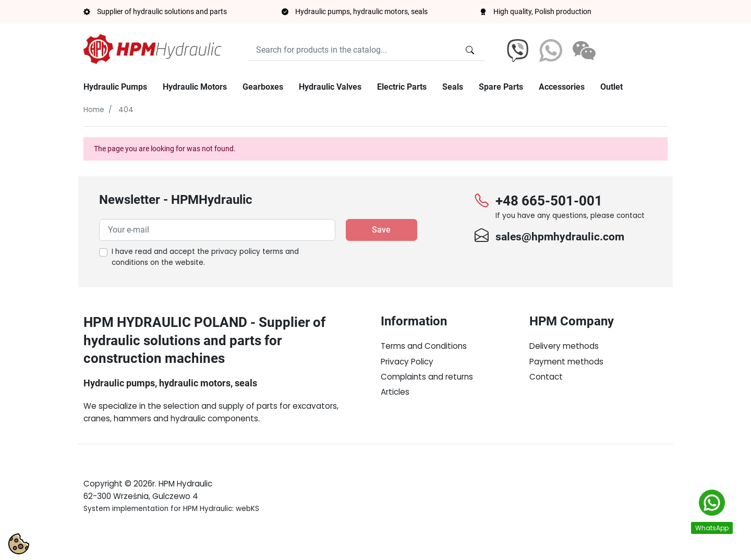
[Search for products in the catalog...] (470, 50)
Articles (395, 392)
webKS (247, 533)
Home (94, 110)
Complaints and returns (427, 377)
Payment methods (566, 362)
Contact (546, 377)
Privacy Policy (407, 362)
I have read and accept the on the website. (205, 257)
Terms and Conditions (424, 346)
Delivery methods (564, 346)
